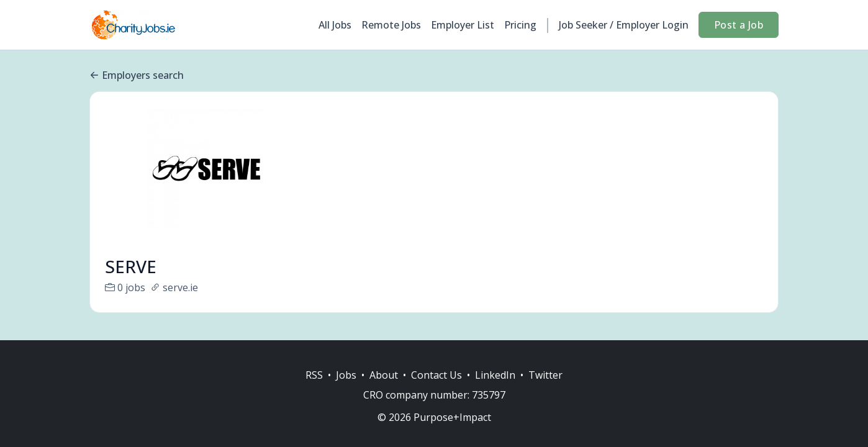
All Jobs (335, 25)
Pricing (520, 25)
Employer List (463, 25)
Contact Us (436, 375)
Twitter (545, 375)
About (384, 375)
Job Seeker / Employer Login (624, 25)
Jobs (346, 375)
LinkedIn (495, 375)
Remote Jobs (391, 25)
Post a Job (739, 25)
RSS (314, 375)
